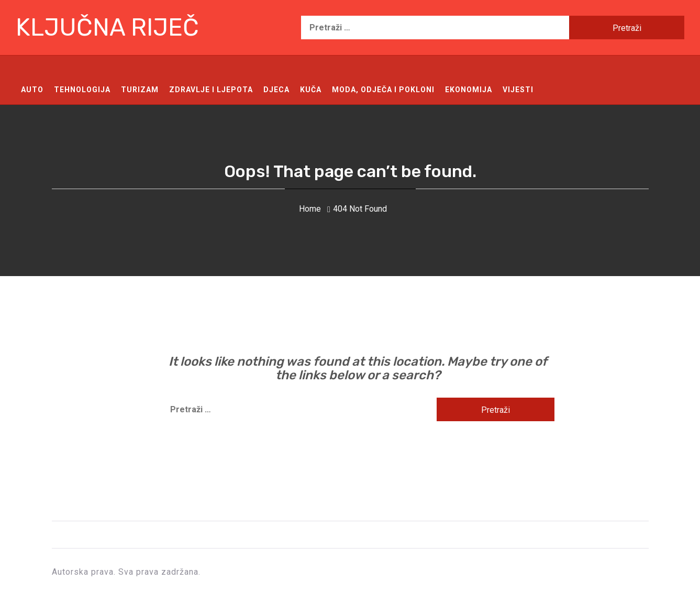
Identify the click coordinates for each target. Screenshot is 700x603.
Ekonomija (469, 90)
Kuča (311, 90)
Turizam (140, 90)
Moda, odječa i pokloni (383, 90)
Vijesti (518, 90)
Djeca (276, 90)
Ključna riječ (107, 28)
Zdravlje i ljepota (211, 90)
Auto (32, 90)
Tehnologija (82, 90)
